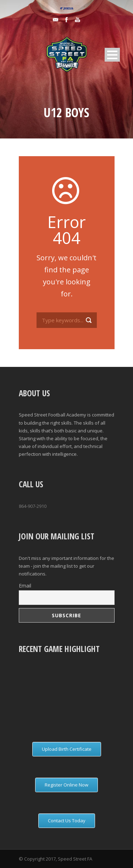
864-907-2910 (33, 506)
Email (25, 586)
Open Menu (112, 55)
